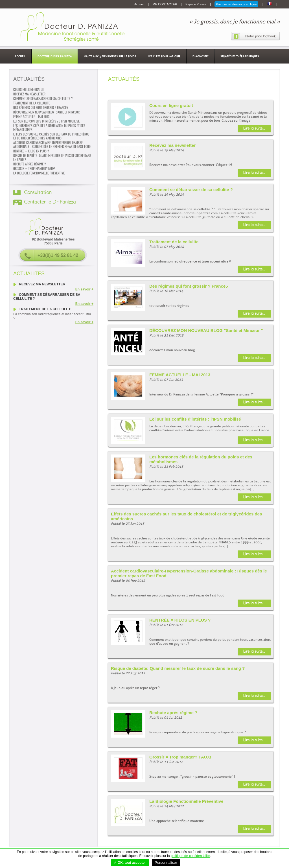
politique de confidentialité (190, 856)
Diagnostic (201, 56)
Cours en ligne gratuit (29, 90)
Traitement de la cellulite (32, 103)
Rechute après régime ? (29, 164)
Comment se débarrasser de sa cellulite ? (43, 99)
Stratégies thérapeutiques (240, 56)
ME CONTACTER (165, 4)
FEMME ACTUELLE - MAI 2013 (31, 117)
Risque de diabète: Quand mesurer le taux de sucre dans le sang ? (52, 158)
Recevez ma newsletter (29, 94)
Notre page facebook (260, 36)
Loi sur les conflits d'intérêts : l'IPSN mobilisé (46, 121)
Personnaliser (166, 862)
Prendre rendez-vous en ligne (236, 4)
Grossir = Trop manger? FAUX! (34, 169)
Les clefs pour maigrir (164, 56)
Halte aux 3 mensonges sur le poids (110, 56)
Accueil (140, 4)
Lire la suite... (254, 128)
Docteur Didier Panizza (55, 56)
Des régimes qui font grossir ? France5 (41, 108)
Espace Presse (196, 4)
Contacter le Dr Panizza (50, 202)
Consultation (38, 193)
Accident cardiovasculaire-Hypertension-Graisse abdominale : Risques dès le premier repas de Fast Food (52, 145)
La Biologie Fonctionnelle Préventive (39, 173)
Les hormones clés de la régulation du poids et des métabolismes (49, 128)
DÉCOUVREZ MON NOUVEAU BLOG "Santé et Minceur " (47, 112)
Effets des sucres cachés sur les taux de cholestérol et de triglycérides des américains (51, 136)
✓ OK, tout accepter (130, 863)
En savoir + (84, 289)
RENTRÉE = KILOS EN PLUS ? (31, 151)
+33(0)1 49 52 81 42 (58, 255)
